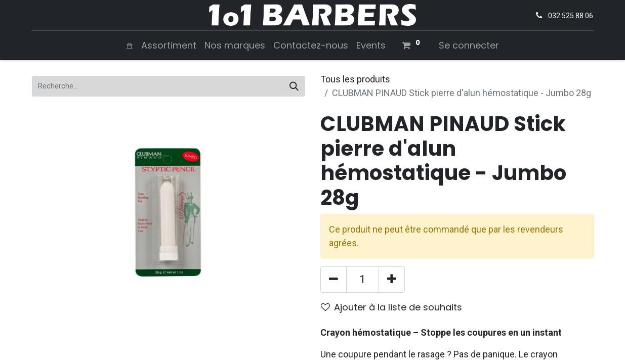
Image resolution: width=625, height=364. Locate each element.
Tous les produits (355, 79)
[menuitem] (130, 45)
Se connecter (469, 45)
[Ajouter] (392, 280)
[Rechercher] (294, 86)
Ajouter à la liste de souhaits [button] (391, 307)
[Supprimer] (334, 280)
